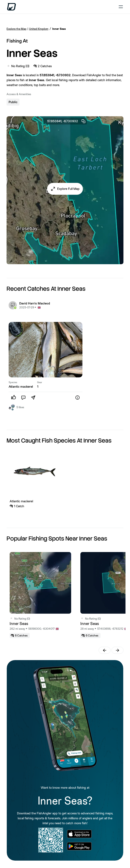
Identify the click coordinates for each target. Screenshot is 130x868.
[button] (65, 189)
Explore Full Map (68, 189)
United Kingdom (39, 29)
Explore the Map (17, 29)
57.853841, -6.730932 (67, 121)
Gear (40, 382)
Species (13, 382)
